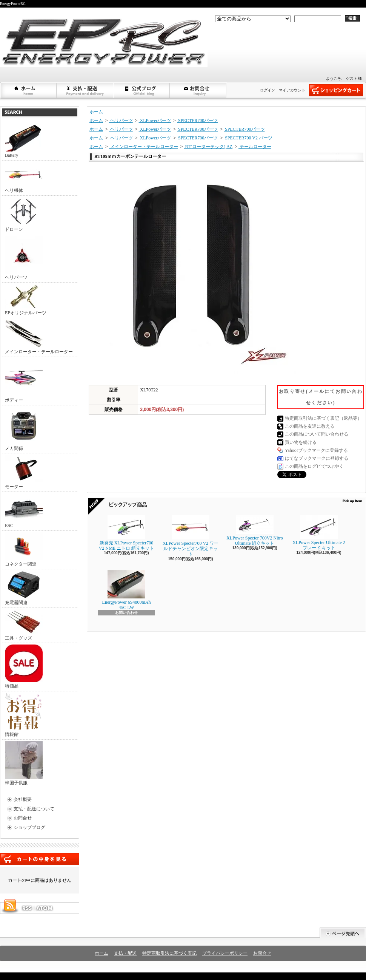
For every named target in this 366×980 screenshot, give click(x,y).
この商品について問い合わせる (317, 434)
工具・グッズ (24, 625)
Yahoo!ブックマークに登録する (316, 450)
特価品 (24, 667)
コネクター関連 (24, 550)
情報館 (23, 715)
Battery (24, 141)
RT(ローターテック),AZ (208, 147)
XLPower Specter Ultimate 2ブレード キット (319, 533)
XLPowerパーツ (155, 121)
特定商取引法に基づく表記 (169, 953)
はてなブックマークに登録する (317, 458)
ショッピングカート (336, 90)
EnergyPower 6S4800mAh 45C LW (127, 590)
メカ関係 (24, 429)
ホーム (29, 90)
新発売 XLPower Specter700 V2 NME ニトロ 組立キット (126, 533)
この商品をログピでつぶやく (314, 466)
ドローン (24, 215)
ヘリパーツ (24, 258)
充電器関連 (24, 588)
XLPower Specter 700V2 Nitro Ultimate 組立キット (255, 530)
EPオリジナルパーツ (26, 300)
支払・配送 (125, 953)
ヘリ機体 (24, 178)
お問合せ (198, 90)
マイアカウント (292, 90)
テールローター (255, 147)
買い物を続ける (301, 442)
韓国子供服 (24, 763)
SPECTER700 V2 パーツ (248, 138)
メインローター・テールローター (39, 337)
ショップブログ (142, 90)
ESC (24, 511)
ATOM (45, 908)
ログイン (268, 90)
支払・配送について (85, 90)
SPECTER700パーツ (197, 121)
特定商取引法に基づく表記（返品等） (323, 418)
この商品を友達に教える (310, 426)
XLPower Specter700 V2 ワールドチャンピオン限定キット (191, 536)
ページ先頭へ (343, 933)
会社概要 (23, 799)
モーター (24, 472)
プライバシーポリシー (225, 953)
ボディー (24, 381)
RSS (27, 908)
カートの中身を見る (40, 859)
